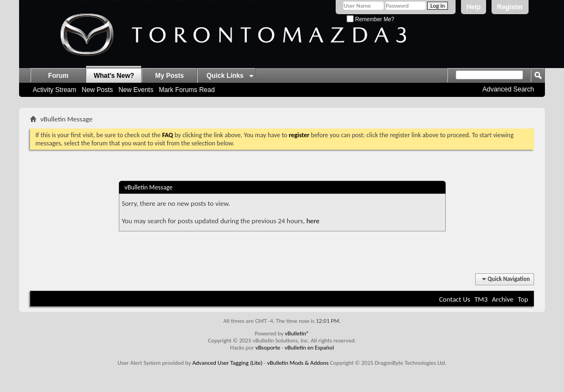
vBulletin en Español (310, 348)
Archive (503, 299)
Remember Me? (370, 19)
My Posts (170, 76)
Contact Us (455, 299)
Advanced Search (508, 89)
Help (474, 7)
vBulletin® (297, 333)
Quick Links (225, 76)
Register (510, 7)
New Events (136, 90)
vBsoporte (268, 348)
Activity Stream (54, 90)
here (313, 221)
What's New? (114, 76)
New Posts (97, 90)
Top (523, 299)
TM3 (481, 299)
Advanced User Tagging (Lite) (228, 363)
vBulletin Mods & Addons (298, 363)
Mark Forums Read (187, 90)
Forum (58, 76)
